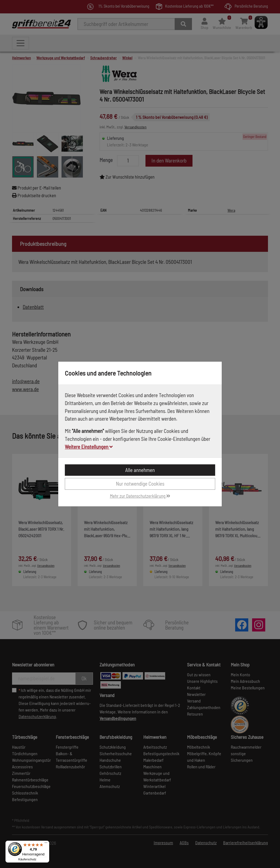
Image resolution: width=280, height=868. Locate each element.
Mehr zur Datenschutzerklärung (140, 496)
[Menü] (46, 844)
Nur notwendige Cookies (140, 484)
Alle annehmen (140, 470)
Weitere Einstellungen (89, 447)
